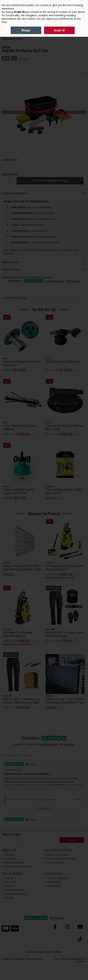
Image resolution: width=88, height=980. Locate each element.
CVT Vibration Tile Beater (63, 362)
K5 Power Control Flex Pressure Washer (18, 634)
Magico (65, 959)
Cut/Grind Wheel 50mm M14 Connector (22, 363)
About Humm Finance (15, 894)
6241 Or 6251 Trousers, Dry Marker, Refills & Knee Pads (21, 701)
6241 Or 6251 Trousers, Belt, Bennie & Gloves (65, 634)
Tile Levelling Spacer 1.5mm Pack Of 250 (64, 491)
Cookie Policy (53, 886)
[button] (83, 74)
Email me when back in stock (50, 181)
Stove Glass (10, 882)
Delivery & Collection (56, 855)
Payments (9, 886)
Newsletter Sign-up (13, 863)
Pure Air (8, 878)
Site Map (8, 898)
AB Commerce (81, 960)
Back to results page (16, 298)
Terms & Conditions (56, 878)
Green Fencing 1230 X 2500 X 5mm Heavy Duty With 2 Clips (65, 701)
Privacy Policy (53, 882)
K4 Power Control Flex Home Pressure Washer (65, 568)
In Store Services (54, 863)
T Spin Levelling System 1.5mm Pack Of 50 (19, 491)
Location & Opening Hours (17, 866)
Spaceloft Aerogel (13, 890)
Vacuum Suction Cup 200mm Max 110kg (64, 427)
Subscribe (72, 840)
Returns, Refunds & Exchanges (61, 859)
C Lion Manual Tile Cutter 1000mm (20, 427)
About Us (9, 855)
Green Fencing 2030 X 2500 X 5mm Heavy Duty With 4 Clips (22, 568)
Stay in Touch (11, 835)
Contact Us (9, 859)
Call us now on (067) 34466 (44, 952)
